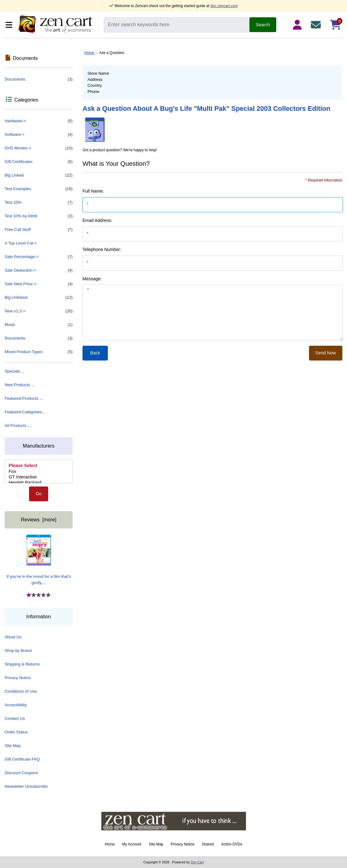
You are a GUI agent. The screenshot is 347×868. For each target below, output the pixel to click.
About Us (13, 637)
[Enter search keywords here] (176, 25)
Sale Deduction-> (39, 270)
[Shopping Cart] (336, 25)
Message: (92, 279)
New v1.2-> (39, 311)
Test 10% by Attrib (39, 216)
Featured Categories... (25, 412)
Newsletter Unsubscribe (26, 786)
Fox (39, 472)
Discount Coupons (21, 773)
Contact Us (15, 718)
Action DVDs (232, 844)
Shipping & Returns (22, 664)
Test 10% (39, 202)
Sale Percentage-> (39, 257)
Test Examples (39, 189)
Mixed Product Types (39, 352)
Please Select (39, 466)
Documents (39, 79)
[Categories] (10, 25)
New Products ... (20, 385)
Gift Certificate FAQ (22, 759)
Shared (208, 844)
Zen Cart (197, 862)
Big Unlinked (39, 298)
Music (39, 325)
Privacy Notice (18, 678)
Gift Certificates (39, 162)
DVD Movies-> (39, 148)
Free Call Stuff (39, 230)
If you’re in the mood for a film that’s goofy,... (39, 560)
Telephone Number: (102, 249)
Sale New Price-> (39, 284)
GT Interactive (39, 477)
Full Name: (93, 191)
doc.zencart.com (224, 6)
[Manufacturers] (39, 472)
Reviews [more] (39, 520)
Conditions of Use (21, 691)
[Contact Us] (317, 25)
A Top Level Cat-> (21, 243)
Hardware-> (39, 121)
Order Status (16, 732)
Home (89, 53)
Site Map (13, 746)
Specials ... (15, 371)
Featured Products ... (24, 398)
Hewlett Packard (39, 483)
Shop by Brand (18, 651)
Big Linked (39, 175)
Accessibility (16, 705)
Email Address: (97, 220)
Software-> (39, 135)
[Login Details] (298, 25)
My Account (132, 844)
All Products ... (18, 426)
